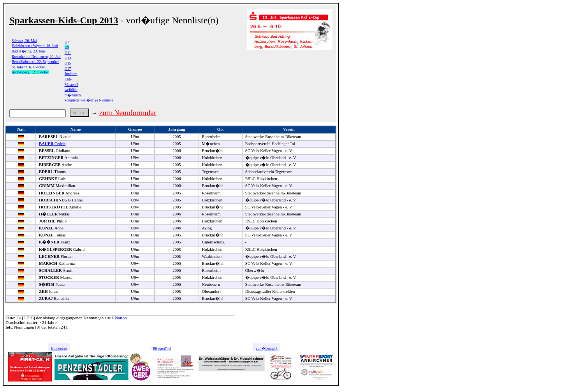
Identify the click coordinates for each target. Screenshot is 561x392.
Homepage (59, 348)
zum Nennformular (128, 113)
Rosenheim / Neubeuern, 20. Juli (36, 57)
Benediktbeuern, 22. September (35, 62)
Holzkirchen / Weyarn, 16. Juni (35, 46)
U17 (68, 69)
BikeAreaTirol (162, 349)
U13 (68, 58)
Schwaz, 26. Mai (24, 41)
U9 (67, 47)
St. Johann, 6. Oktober (28, 67)
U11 (68, 53)
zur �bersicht (266, 348)
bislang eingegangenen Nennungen (73, 318)
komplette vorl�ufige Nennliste (89, 100)
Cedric (52, 144)
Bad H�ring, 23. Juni (28, 51)
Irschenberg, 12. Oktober (30, 72)
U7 (67, 42)
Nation (121, 318)
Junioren (71, 74)
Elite (68, 79)
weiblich (71, 90)
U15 (68, 63)
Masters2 (71, 85)
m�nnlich (73, 95)
